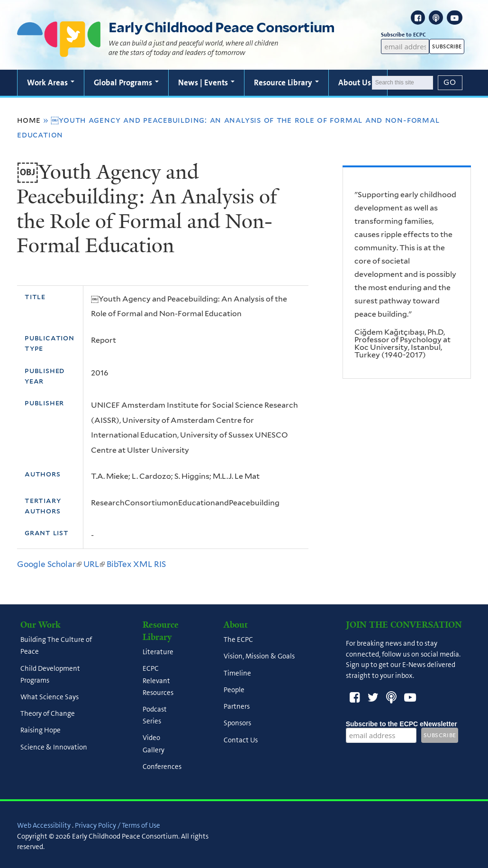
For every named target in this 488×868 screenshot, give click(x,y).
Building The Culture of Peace (56, 646)
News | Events (206, 82)
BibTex (119, 564)
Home (29, 120)
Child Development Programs (50, 674)
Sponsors (237, 723)
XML (143, 564)
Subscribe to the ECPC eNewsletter (402, 724)
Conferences (162, 767)
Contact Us (241, 740)
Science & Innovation (54, 747)
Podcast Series (155, 715)
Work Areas (51, 82)
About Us (358, 82)
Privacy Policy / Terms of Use (117, 825)
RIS (160, 564)
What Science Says (50, 697)
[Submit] (450, 82)
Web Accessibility (44, 825)
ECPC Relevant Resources (158, 681)
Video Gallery (154, 744)
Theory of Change (48, 714)
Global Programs (126, 82)
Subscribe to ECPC (405, 35)
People (234, 690)
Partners (237, 707)
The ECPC (238, 640)
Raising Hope (41, 731)
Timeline (237, 673)
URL (94, 564)
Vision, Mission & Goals (259, 657)
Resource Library (286, 82)
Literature (158, 652)
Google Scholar (49, 564)
